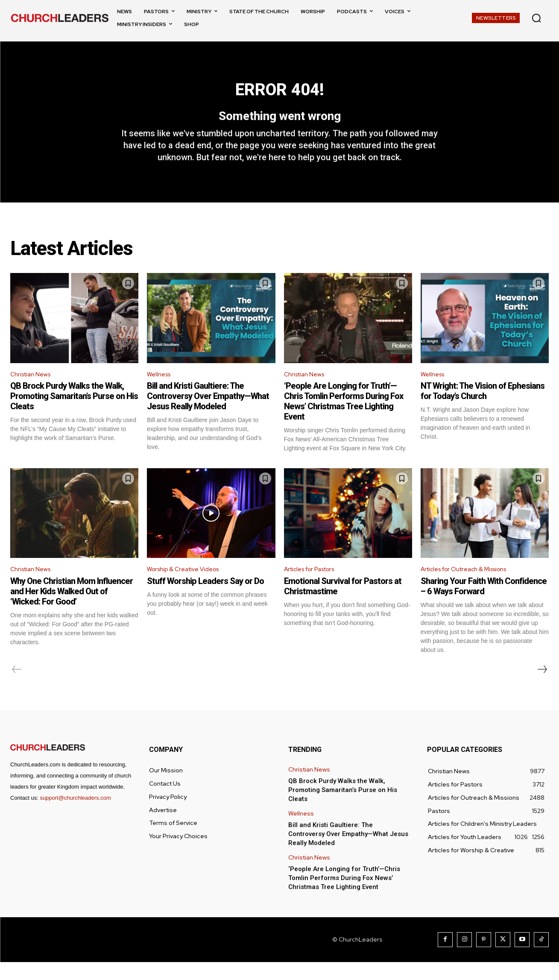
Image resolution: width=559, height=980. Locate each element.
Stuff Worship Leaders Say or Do (205, 599)
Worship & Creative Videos (188, 586)
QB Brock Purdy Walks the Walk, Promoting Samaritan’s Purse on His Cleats (74, 412)
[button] (536, 18)
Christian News (33, 389)
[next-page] (542, 687)
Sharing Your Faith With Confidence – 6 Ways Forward (484, 604)
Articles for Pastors (315, 586)
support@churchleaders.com (75, 816)
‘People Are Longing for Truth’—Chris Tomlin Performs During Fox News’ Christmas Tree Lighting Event (344, 417)
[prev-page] (17, 687)
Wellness (161, 389)
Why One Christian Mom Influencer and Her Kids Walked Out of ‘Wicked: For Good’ (72, 609)
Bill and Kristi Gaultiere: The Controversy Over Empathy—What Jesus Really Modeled (208, 412)
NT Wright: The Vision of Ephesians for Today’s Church (483, 407)
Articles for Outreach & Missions (471, 586)
